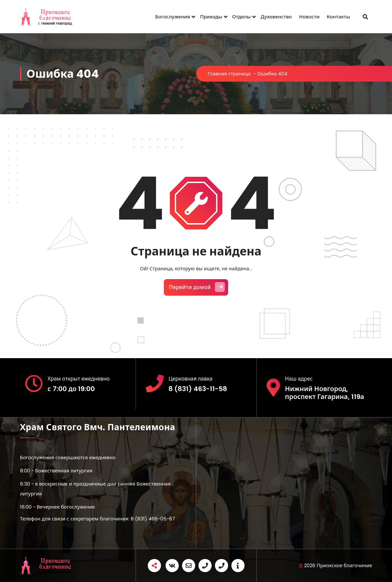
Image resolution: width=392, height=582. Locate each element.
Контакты (339, 17)
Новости (309, 17)
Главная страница (229, 74)
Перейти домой (197, 287)
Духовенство (276, 17)
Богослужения (173, 17)
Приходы (211, 17)
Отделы (241, 17)
